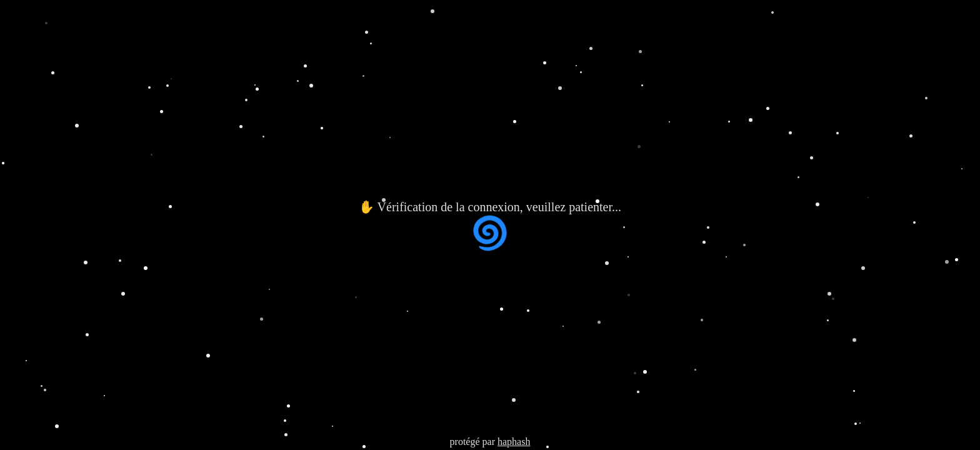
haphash (514, 442)
